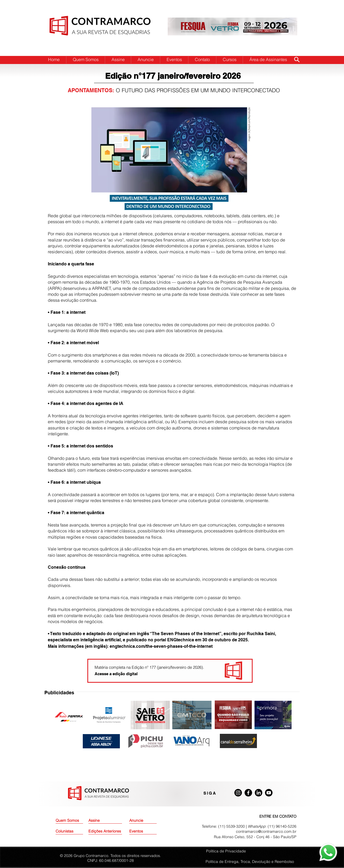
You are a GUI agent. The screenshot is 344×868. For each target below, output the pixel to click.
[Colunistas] (69, 831)
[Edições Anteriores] (105, 831)
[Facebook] (248, 793)
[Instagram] (238, 793)
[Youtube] (269, 793)
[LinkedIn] (259, 793)
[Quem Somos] (75, 821)
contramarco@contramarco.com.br (266, 831)
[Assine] (102, 821)
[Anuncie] (143, 821)
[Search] (297, 59)
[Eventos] (143, 831)
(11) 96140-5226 (282, 826)
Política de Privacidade (226, 851)
